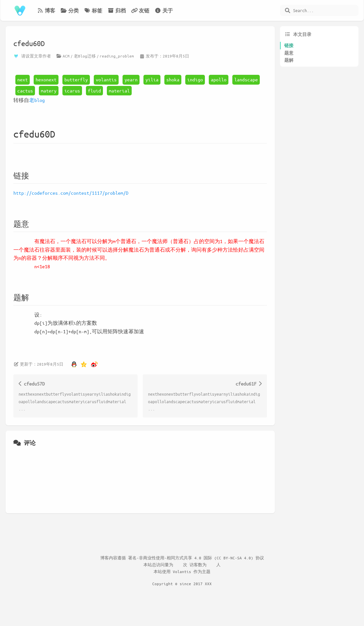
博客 (46, 10)
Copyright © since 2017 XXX (182, 584)
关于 (164, 10)
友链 (140, 10)
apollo (219, 79)
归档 (117, 10)
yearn (131, 79)
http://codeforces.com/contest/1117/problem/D (71, 193)
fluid (94, 91)
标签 (93, 10)
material (119, 91)
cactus (25, 91)
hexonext (46, 79)
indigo (195, 79)
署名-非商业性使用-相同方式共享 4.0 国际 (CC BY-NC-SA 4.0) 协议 (196, 558)
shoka (173, 79)
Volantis (182, 571)
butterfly (76, 79)
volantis (106, 79)
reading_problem (117, 56)
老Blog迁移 (85, 56)
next (23, 79)
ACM (66, 56)
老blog (37, 100)
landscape (246, 79)
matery (49, 91)
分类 (70, 10)
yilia (152, 79)
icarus (72, 91)
